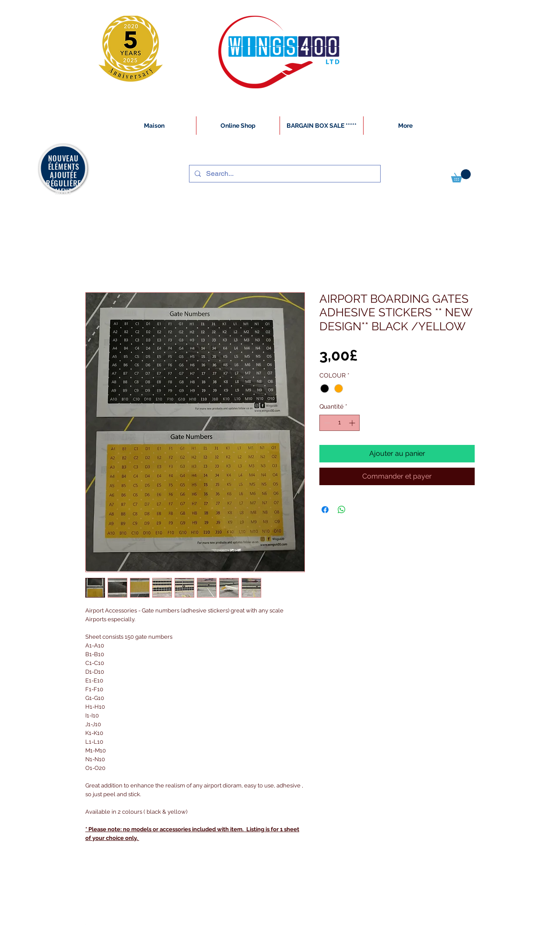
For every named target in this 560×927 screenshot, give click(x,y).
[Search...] (284, 174)
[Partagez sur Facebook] (325, 510)
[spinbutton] (339, 423)
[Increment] (353, 423)
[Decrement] (326, 423)
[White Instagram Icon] (86, 922)
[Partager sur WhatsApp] (342, 510)
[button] (461, 176)
